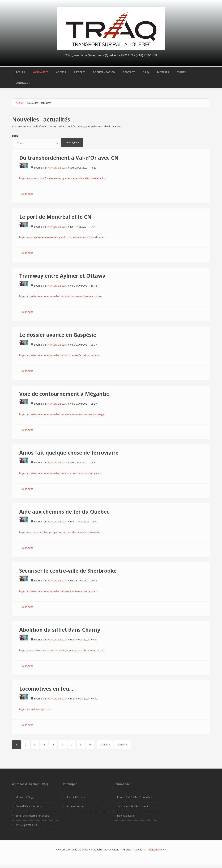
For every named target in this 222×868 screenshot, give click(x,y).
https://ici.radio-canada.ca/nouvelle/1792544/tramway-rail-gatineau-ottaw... (61, 296)
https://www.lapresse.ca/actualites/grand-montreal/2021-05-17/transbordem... (63, 237)
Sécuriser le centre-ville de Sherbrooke (68, 571)
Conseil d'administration (29, 806)
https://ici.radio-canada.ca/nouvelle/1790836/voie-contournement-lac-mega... (62, 414)
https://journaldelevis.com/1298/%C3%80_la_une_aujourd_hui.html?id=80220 (62, 650)
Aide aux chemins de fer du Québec (64, 512)
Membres (163, 72)
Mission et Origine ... (27, 797)
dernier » (122, 745)
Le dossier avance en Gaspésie (58, 335)
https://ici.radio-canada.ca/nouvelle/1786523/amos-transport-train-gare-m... (61, 473)
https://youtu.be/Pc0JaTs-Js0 (35, 709)
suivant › (105, 745)
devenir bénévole (76, 797)
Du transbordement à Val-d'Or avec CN (69, 158)
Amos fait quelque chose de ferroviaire (69, 453)
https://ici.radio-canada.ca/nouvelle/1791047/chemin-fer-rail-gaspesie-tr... (60, 355)
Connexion (23, 83)
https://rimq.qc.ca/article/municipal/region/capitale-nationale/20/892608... (60, 532)
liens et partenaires (26, 825)
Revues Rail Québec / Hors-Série (135, 797)
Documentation (104, 72)
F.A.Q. (146, 72)
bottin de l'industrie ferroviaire (32, 816)
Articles (80, 72)
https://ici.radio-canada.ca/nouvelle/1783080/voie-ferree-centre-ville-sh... (60, 591)
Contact (129, 72)
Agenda (61, 72)
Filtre (15, 136)
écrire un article (75, 806)
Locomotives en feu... (46, 689)
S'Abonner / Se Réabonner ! (132, 806)
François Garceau (57, 167)
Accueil (21, 72)
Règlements (156, 850)
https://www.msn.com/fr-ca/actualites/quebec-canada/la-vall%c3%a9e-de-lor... (63, 178)
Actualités (41, 72)
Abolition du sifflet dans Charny (60, 630)
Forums (182, 72)
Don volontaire (125, 816)
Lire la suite (27, 194)
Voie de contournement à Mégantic (64, 394)
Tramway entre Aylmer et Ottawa (62, 276)
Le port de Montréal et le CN (55, 217)
